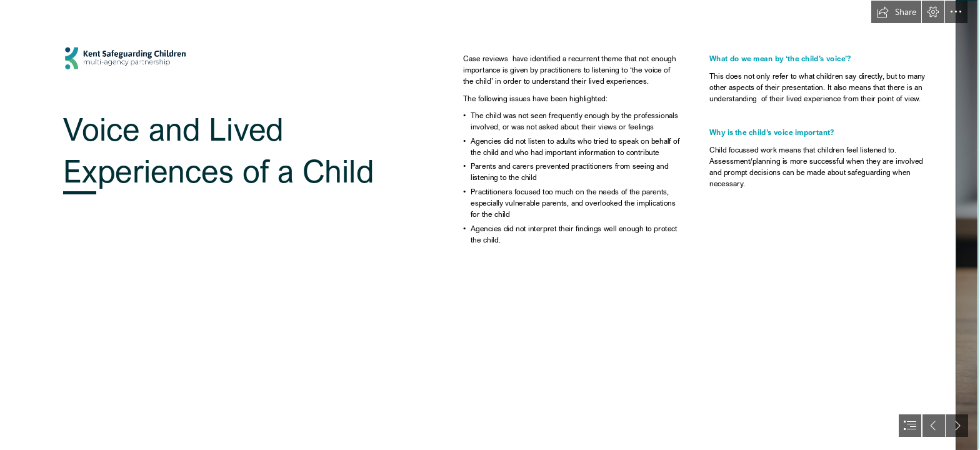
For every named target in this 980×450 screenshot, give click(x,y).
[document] (490, 225)
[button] (896, 12)
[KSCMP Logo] (223, 225)
